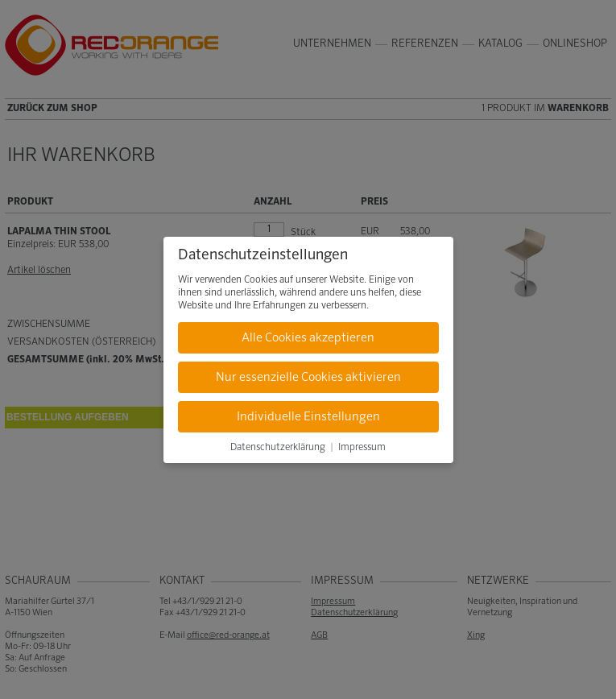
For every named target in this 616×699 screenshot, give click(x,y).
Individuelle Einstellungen (308, 417)
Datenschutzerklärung (278, 448)
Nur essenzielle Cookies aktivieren (308, 377)
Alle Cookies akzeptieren (308, 338)
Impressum (362, 448)
